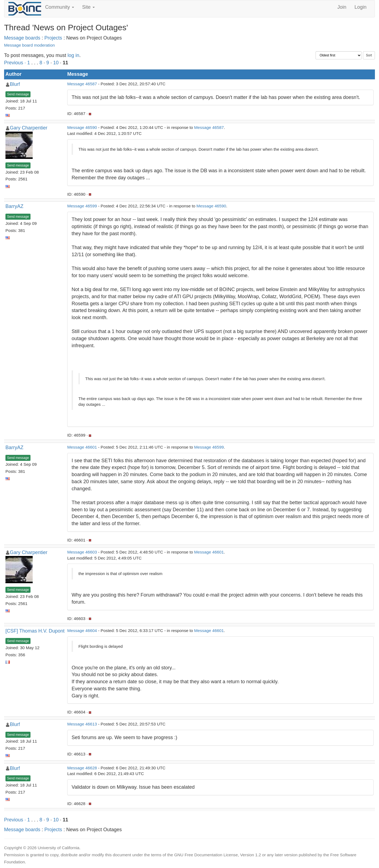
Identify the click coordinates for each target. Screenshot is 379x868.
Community (60, 7)
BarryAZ (14, 206)
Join (342, 7)
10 (56, 63)
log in (73, 55)
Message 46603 (82, 552)
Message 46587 (82, 84)
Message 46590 (82, 127)
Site (88, 7)
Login (360, 7)
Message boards (22, 38)
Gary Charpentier (29, 128)
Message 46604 (82, 630)
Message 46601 (82, 447)
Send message (18, 94)
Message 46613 (82, 724)
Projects (53, 38)
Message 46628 (82, 768)
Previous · (16, 63)
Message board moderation (29, 45)
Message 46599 (82, 206)
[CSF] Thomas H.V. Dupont (35, 631)
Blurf (15, 84)
